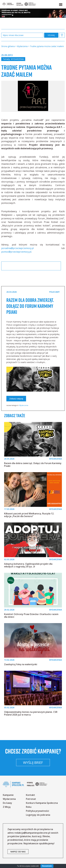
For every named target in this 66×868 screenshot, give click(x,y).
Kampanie (8, 795)
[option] (33, 96)
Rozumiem (47, 866)
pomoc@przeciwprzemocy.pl (16, 252)
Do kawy (7, 803)
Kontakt (30, 795)
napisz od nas (18, 852)
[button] (60, 4)
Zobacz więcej (16, 399)
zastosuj (51, 35)
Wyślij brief (33, 762)
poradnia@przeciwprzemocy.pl (17, 248)
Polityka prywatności (37, 811)
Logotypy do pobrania (38, 815)
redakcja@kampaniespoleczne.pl (32, 833)
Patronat (31, 799)
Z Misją (7, 807)
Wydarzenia (17, 59)
